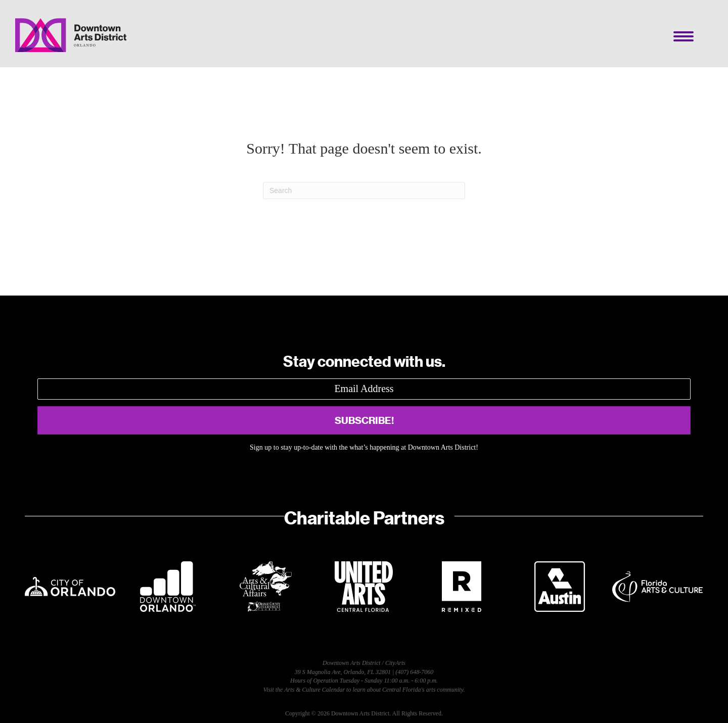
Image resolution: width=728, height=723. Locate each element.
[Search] (364, 190)
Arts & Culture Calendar (314, 690)
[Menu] (684, 36)
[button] (364, 420)
